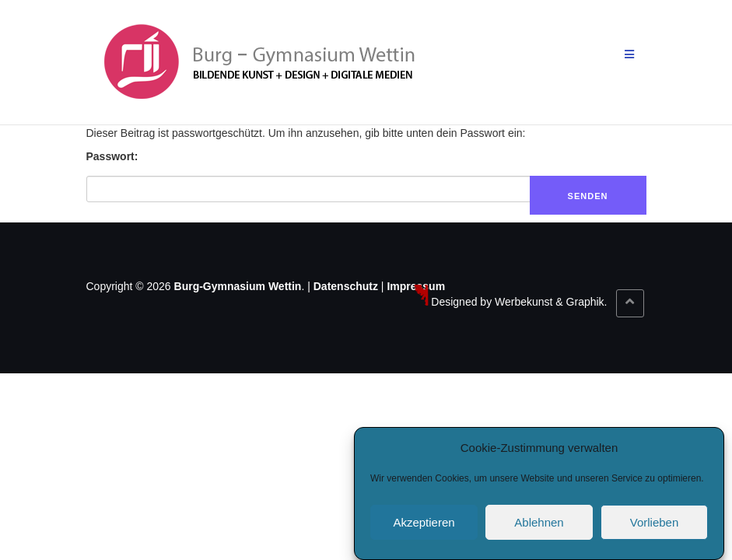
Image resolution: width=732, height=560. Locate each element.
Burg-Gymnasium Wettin (238, 286)
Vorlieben (655, 525)
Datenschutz (346, 286)
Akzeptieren (424, 525)
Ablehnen (539, 525)
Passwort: (112, 156)
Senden (588, 196)
